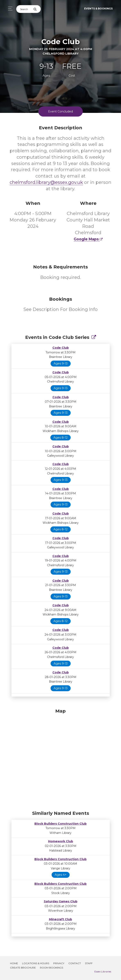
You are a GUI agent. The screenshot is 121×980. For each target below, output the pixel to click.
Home (14, 963)
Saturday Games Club (61, 901)
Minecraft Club (60, 919)
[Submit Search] (37, 9)
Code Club (61, 348)
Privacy (59, 963)
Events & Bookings (98, 9)
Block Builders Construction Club (60, 824)
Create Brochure (23, 968)
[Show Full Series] (94, 337)
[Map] (61, 759)
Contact (75, 963)
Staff (89, 963)
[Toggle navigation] (9, 9)
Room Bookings (51, 968)
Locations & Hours (36, 963)
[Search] (25, 9)
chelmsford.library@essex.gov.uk (46, 182)
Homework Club (61, 841)
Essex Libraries (103, 971)
